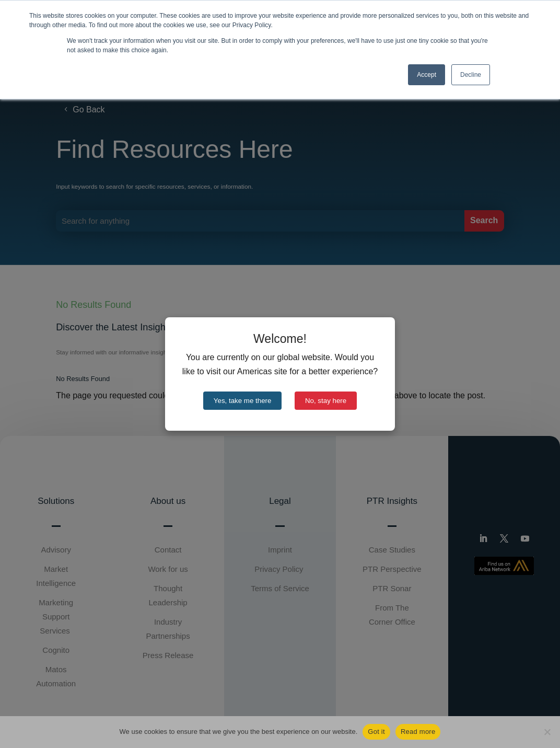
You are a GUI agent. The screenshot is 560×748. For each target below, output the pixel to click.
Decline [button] (471, 75)
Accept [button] (427, 75)
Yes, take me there (243, 401)
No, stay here (326, 401)
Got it (376, 732)
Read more (418, 732)
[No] (547, 732)
